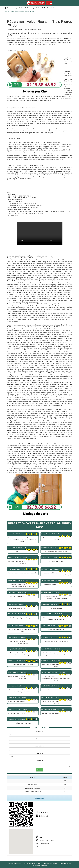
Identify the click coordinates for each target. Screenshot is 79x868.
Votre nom (39, 739)
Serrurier (40, 837)
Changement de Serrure (15, 863)
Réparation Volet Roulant (40, 865)
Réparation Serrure (65, 863)
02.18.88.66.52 (35, 3)
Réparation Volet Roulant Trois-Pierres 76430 (40, 233)
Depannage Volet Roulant (50, 863)
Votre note (39, 753)
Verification (39, 732)
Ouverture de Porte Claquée (33, 863)
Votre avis (40, 760)
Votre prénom (40, 746)
